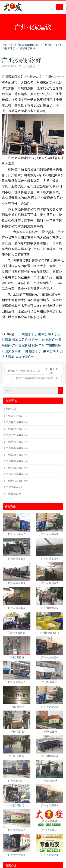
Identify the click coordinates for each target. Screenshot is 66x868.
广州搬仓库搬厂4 (50, 633)
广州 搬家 (28, 351)
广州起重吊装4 (16, 608)
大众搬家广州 (25, 357)
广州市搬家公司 (15, 487)
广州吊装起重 (50, 781)
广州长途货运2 (50, 707)
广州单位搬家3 (50, 805)
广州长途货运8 (50, 855)
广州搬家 (25, 334)
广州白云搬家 (42, 340)
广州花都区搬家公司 (17, 461)
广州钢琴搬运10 (16, 633)
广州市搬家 (54, 345)
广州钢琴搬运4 (50, 756)
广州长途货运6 (50, 657)
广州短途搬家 (50, 682)
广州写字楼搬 (16, 756)
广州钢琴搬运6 (50, 608)
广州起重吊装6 (50, 559)
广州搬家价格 (22, 345)
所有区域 (11, 409)
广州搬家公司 (42, 334)
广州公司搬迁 (16, 805)
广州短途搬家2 (16, 682)
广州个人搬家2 (16, 534)
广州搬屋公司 (13, 494)
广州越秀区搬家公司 (17, 422)
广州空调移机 (16, 657)
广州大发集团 (11, 351)
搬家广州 (38, 345)
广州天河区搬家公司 (17, 429)
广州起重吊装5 (16, 583)
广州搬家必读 (50, 45)
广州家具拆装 (16, 732)
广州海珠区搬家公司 (17, 435)
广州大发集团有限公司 (27, 45)
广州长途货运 (16, 707)
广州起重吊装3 (16, 559)
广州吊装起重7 (50, 583)
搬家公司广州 (22, 340)
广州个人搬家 (50, 830)
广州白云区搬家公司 (17, 416)
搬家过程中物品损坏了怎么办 (24, 371)
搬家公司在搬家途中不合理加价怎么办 (37, 378)
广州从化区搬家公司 (17, 481)
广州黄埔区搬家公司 (17, 455)
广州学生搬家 (50, 732)
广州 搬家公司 (46, 351)
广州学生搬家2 (16, 855)
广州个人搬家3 (50, 534)
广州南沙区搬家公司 (17, 474)
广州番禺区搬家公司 (17, 448)
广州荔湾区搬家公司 (17, 442)
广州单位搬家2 (16, 830)
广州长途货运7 (16, 781)
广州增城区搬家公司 (17, 468)
